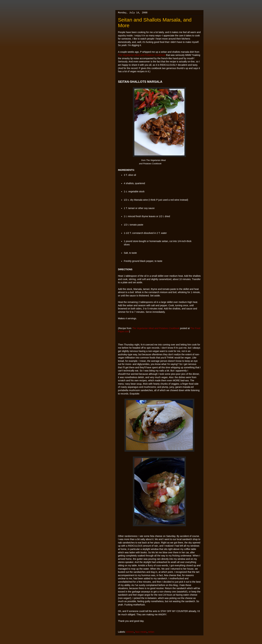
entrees (130, 632)
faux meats (141, 632)
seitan (151, 632)
